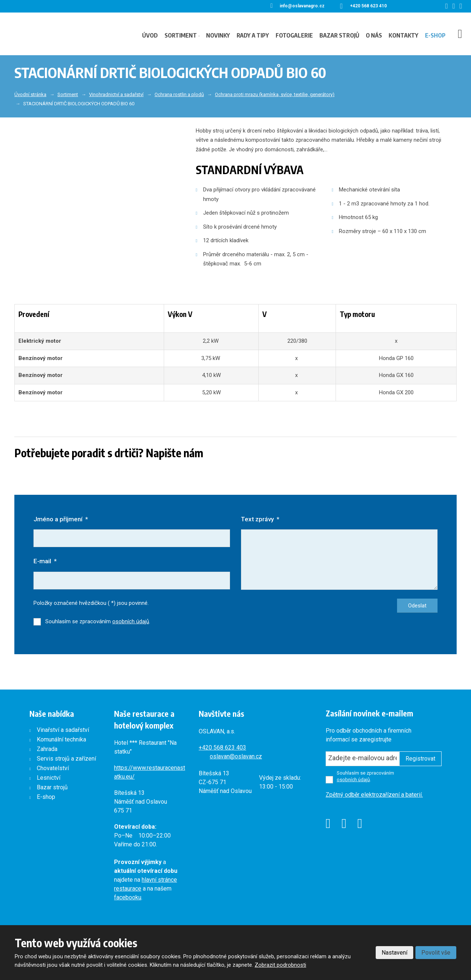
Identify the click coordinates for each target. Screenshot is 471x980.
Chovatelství (53, 768)
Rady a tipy (253, 35)
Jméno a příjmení (61, 519)
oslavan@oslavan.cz (236, 756)
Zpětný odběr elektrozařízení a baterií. (374, 795)
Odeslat (417, 606)
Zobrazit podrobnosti (280, 965)
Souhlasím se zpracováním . (98, 621)
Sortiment (181, 35)
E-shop (435, 35)
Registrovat (420, 759)
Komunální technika (61, 739)
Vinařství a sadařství (63, 730)
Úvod (150, 35)
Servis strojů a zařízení (66, 759)
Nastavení (394, 953)
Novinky (218, 35)
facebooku (128, 897)
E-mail (45, 561)
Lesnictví (49, 778)
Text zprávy (260, 519)
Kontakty (403, 35)
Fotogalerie (294, 35)
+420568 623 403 (222, 748)
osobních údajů (131, 621)
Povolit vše (436, 953)
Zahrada (47, 749)
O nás (374, 35)
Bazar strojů (339, 35)
